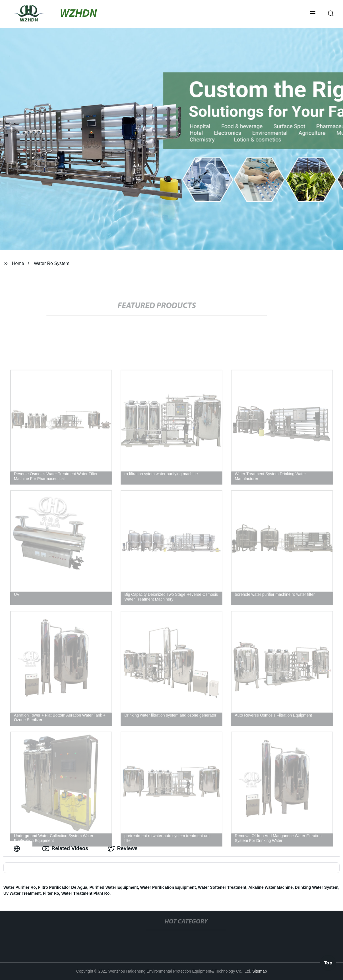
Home (18, 263)
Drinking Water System (317, 887)
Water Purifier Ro (20, 887)
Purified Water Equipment (114, 887)
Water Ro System (52, 263)
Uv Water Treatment (22, 893)
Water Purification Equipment (168, 887)
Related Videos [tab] (65, 849)
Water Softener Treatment (222, 887)
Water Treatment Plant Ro (85, 893)
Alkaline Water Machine (270, 887)
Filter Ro (51, 893)
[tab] (18, 849)
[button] (313, 14)
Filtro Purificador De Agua (63, 887)
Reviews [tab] (123, 849)
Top (328, 963)
